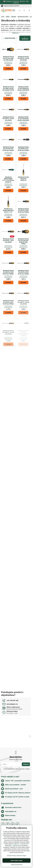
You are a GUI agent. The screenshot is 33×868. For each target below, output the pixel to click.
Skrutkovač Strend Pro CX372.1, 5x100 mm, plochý (23, 58)
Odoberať (26, 764)
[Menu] (29, 10)
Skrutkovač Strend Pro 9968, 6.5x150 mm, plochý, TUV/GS (8, 88)
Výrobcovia (25, 38)
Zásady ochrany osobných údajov (17, 856)
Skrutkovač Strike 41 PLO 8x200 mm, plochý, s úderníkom (23, 88)
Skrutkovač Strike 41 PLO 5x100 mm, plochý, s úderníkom (23, 119)
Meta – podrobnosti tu (15, 846)
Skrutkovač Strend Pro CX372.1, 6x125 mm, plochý (8, 119)
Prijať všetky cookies (17, 861)
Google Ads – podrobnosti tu (21, 844)
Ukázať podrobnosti (17, 865)
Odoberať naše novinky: (16, 760)
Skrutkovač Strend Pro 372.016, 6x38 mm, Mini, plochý (8, 58)
